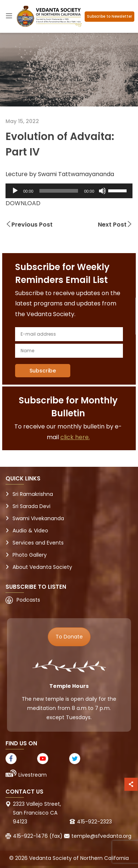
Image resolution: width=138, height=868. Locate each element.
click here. (75, 437)
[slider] (59, 191)
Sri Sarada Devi (31, 506)
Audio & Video (30, 531)
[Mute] (102, 191)
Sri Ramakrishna (33, 494)
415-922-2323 (94, 822)
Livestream (33, 775)
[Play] (15, 191)
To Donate (69, 637)
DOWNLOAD (23, 203)
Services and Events (38, 543)
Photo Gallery (30, 555)
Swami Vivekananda (38, 518)
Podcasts (28, 600)
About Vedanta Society (42, 567)
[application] (69, 191)
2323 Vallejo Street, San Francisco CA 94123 (37, 813)
